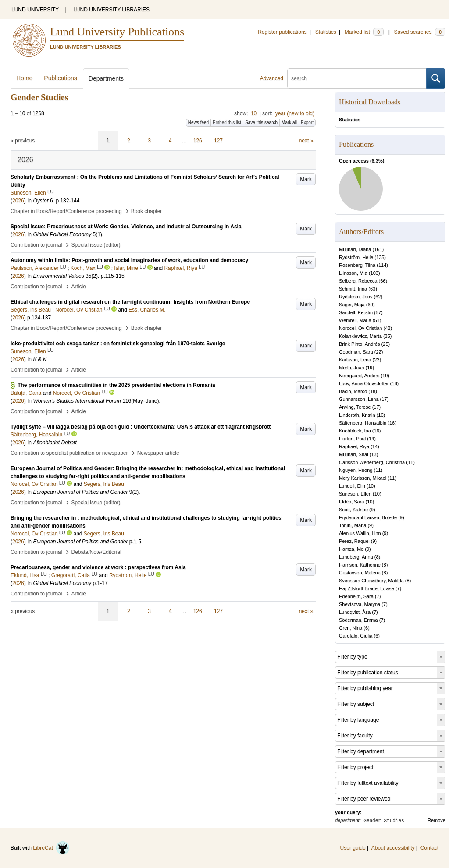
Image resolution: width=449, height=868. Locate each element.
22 (378, 352)
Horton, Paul (352, 439)
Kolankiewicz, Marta (360, 336)
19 (370, 368)
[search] (357, 78)
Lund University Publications (117, 32)
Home (24, 78)
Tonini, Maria (353, 525)
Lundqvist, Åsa (355, 612)
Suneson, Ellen (355, 494)
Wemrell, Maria (355, 320)
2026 (18, 201)
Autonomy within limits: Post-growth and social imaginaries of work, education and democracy (129, 260)
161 (378, 249)
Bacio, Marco (353, 391)
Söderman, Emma (358, 620)
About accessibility (393, 848)
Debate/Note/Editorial (96, 552)
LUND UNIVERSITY (35, 10)
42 (388, 328)
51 (377, 320)
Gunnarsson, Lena (359, 399)
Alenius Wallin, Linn (360, 533)
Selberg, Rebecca (358, 281)
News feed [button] (198, 122)
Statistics (326, 32)
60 (370, 305)
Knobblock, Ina (355, 431)
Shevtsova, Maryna (360, 604)
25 (385, 344)
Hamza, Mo (351, 549)
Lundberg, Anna (356, 557)
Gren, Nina (351, 628)
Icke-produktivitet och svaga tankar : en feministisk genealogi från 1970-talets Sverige (118, 344)
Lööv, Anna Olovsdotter (364, 383)
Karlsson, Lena (355, 360)
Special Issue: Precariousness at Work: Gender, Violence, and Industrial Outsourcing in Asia (126, 227)
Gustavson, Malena (360, 573)
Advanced (272, 78)
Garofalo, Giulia (356, 636)
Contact (429, 848)
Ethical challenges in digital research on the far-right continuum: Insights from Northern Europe (130, 302)
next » (306, 141)
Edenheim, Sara (356, 596)
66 (383, 281)
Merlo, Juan (351, 368)
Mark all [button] (289, 122)
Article (79, 287)
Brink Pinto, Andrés (360, 344)
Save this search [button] (261, 122)
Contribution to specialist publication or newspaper (69, 453)
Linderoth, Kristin (357, 415)
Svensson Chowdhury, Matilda (371, 581)
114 (382, 265)
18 (394, 383)
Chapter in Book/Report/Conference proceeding (66, 211)
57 (378, 312)
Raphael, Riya (354, 446)
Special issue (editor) (96, 245)
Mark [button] (306, 179)
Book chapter (147, 211)
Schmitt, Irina (353, 289)
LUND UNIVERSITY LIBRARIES (111, 10)
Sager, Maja (352, 305)
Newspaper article (158, 453)
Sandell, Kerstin (356, 312)
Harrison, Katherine (360, 565)
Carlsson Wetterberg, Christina (372, 462)
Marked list (364, 32)
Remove (437, 820)
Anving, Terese (355, 407)
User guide (353, 848)
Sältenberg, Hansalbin (363, 423)
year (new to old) (295, 113)
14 (371, 439)
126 (198, 141)
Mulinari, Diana (355, 249)
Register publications (282, 32)
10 (254, 113)
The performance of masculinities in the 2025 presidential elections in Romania (116, 385)
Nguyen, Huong (356, 470)
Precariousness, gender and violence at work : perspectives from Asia (98, 567)
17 (384, 399)
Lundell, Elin (352, 486)
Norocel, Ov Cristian (360, 328)
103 (374, 273)
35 (388, 336)
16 (381, 415)
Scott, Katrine (353, 510)
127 (218, 141)
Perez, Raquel (354, 541)
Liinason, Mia (353, 273)
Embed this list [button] (227, 122)
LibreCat (51, 848)
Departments (106, 78)
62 (378, 297)
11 (410, 462)
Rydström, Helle (356, 257)
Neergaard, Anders (359, 376)
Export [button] (307, 122)
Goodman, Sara (356, 352)
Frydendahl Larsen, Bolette (368, 517)
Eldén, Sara (351, 502)
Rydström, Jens (356, 297)
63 (373, 289)
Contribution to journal (36, 245)
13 (374, 454)
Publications (61, 78)
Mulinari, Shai (354, 454)
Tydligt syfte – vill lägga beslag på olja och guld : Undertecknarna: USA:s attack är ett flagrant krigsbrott (141, 427)
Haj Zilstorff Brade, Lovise (367, 588)
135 (380, 257)
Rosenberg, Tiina (357, 265)
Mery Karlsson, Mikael (363, 478)
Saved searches (420, 32)
